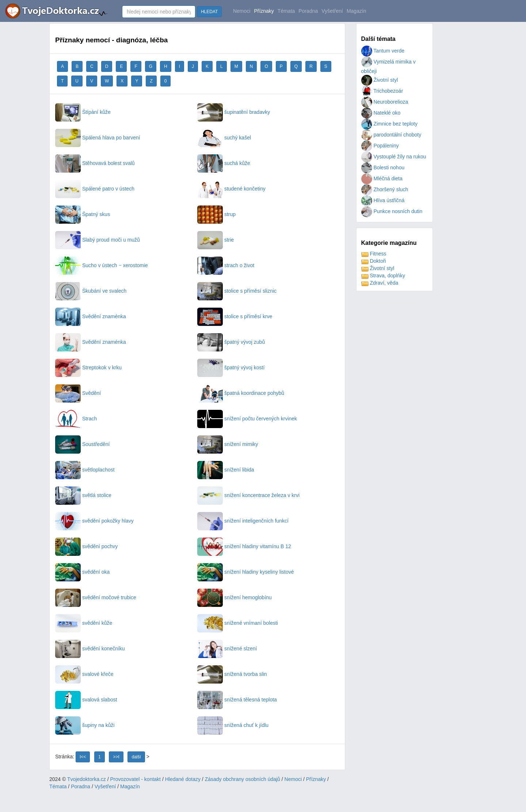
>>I (116, 757)
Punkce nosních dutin (392, 211)
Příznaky (264, 11)
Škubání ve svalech (91, 291)
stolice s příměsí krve (235, 316)
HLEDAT (209, 12)
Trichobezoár (382, 91)
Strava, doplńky (383, 276)
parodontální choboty (391, 135)
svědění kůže (84, 623)
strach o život (226, 265)
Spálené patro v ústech (95, 189)
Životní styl (380, 80)
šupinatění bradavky (234, 112)
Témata (286, 11)
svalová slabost (86, 700)
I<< (83, 757)
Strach (76, 419)
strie (216, 240)
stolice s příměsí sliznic (237, 291)
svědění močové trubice (96, 597)
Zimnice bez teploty (390, 124)
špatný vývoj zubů (231, 342)
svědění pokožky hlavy (94, 521)
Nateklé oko (381, 113)
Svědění (78, 393)
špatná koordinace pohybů (241, 393)
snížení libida (226, 470)
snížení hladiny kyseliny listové (246, 572)
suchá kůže (224, 163)
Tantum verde (383, 51)
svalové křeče (84, 674)
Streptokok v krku (88, 367)
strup (216, 214)
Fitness (374, 254)
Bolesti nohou (383, 168)
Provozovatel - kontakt (136, 779)
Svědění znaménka (91, 316)
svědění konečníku (90, 649)
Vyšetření (332, 11)
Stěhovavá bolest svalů (95, 163)
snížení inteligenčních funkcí (243, 521)
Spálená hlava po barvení (98, 138)
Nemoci (242, 11)
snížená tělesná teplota (237, 700)
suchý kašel (224, 138)
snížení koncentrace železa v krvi (248, 495)
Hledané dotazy (183, 779)
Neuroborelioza (385, 102)
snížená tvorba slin (232, 674)
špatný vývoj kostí (231, 367)
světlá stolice (83, 495)
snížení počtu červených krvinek (247, 419)
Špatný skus (83, 214)
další (136, 757)
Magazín (357, 11)
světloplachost (85, 470)
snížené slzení (227, 649)
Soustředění (82, 444)
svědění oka (82, 572)
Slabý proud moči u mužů (98, 240)
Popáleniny (380, 146)
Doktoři (374, 261)
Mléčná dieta (382, 178)
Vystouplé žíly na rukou (394, 157)
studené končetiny (231, 189)
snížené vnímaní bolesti (238, 623)
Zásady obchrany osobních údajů (243, 779)
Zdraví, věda (380, 283)
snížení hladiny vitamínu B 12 (244, 546)
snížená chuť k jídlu (233, 725)
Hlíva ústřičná (383, 200)
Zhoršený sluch (385, 189)
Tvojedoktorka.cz (87, 779)
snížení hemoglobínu (235, 597)
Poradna (308, 11)
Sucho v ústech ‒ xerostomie (102, 265)
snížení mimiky (228, 444)
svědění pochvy (86, 546)
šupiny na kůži (85, 725)
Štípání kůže (83, 112)
